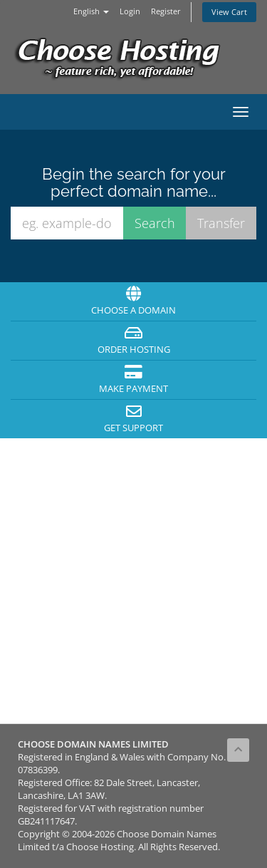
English (91, 11)
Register (166, 11)
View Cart (229, 12)
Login (130, 11)
